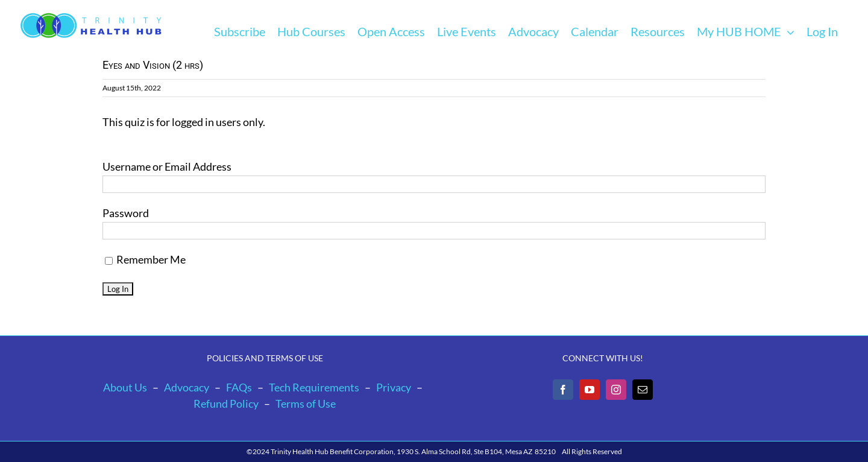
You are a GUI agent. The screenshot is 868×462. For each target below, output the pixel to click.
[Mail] (643, 390)
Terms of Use (306, 403)
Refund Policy (226, 403)
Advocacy (187, 387)
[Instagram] (616, 390)
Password (126, 213)
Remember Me (145, 259)
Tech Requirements (314, 387)
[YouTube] (590, 390)
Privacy (394, 387)
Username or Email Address (167, 166)
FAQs (239, 387)
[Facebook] (563, 390)
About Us (125, 387)
